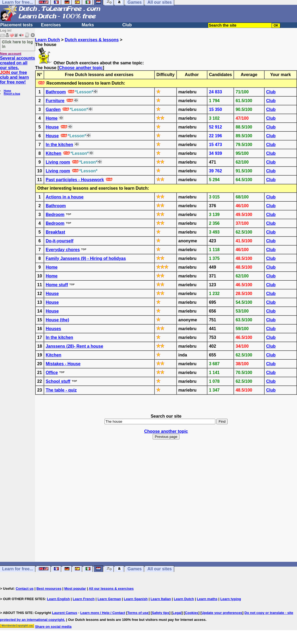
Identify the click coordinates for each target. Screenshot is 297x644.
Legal (177, 613)
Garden (53, 109)
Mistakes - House (63, 364)
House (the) (57, 320)
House (52, 127)
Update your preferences (222, 613)
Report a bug (12, 94)
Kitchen (54, 153)
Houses (53, 329)
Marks (88, 25)
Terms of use (138, 613)
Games (135, 569)
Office (52, 373)
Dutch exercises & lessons (92, 40)
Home (7, 91)
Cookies (192, 613)
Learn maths (207, 599)
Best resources (49, 589)
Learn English (58, 599)
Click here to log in (17, 44)
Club (127, 25)
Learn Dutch (47, 40)
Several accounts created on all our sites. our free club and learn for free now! (18, 70)
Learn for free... (18, 569)
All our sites (160, 569)
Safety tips (161, 613)
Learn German (109, 599)
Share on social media (53, 627)
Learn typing (231, 599)
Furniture (55, 101)
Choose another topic (81, 68)
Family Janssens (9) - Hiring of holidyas (86, 258)
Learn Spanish (136, 599)
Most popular (75, 589)
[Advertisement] (166, 505)
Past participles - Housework (75, 180)
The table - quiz (61, 390)
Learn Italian (161, 599)
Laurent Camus (65, 613)
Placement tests (16, 25)
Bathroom (56, 92)
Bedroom (55, 215)
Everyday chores (63, 250)
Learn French (83, 599)
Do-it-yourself (60, 241)
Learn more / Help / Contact (103, 613)
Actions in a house (65, 197)
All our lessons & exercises (111, 589)
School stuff (58, 381)
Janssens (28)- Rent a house (74, 346)
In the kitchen (59, 145)
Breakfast (55, 232)
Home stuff (57, 285)
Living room (58, 162)
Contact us (25, 589)
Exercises (51, 25)
